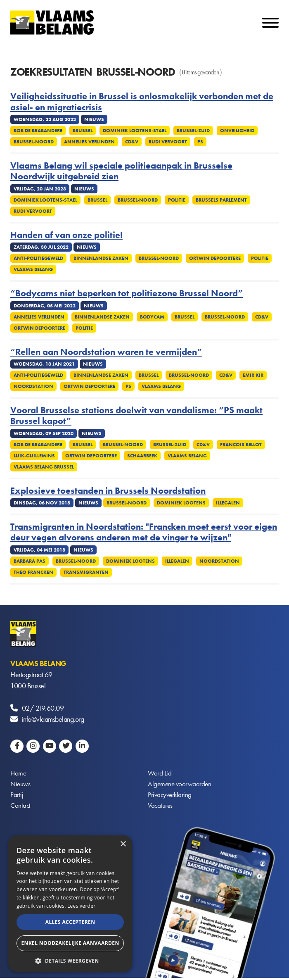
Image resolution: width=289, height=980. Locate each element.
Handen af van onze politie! (66, 235)
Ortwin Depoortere (215, 258)
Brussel (83, 131)
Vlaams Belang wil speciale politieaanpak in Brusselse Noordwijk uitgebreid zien (121, 171)
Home (19, 774)
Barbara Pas (30, 561)
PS (200, 142)
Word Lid (160, 774)
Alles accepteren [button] (70, 922)
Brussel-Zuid (193, 131)
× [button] (123, 844)
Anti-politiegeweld (38, 258)
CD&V (132, 142)
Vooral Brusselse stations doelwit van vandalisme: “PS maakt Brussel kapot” (136, 416)
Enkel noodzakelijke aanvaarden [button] (70, 943)
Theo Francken (33, 572)
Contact (21, 807)
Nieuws (21, 785)
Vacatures (161, 807)
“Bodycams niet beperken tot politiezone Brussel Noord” (127, 293)
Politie (177, 200)
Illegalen (228, 503)
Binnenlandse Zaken (101, 258)
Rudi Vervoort (168, 142)
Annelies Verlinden (89, 142)
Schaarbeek (142, 456)
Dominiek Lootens (181, 503)
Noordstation (33, 386)
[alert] (70, 904)
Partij (17, 796)
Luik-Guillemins (34, 456)
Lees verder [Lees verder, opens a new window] (82, 906)
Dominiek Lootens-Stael (135, 131)
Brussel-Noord (34, 142)
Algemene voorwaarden (180, 785)
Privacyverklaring (171, 796)
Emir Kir (253, 375)
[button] (70, 960)
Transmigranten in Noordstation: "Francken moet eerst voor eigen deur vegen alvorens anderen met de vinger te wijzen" (144, 532)
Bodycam (152, 317)
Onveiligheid (237, 131)
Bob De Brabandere (38, 131)
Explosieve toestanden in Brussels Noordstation (108, 491)
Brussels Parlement (221, 200)
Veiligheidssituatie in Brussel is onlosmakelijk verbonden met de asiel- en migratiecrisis (142, 102)
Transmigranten (86, 572)
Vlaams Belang (33, 269)
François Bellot (241, 445)
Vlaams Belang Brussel (44, 467)
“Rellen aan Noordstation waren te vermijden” (106, 352)
